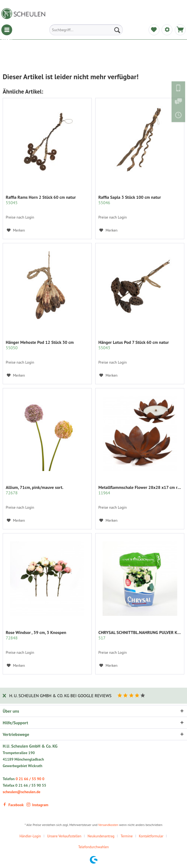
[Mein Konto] (167, 30)
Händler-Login (30, 836)
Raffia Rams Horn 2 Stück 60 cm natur (41, 200)
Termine (127, 836)
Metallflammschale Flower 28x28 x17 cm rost (140, 490)
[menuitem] (7, 30)
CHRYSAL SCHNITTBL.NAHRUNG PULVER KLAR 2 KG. (140, 635)
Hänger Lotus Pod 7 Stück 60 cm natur (133, 345)
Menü (7, 30)
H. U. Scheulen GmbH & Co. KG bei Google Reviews (60, 696)
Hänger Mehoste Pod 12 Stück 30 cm (40, 345)
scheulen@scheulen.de (22, 792)
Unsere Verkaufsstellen (64, 836)
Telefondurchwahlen (94, 847)
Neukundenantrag (101, 836)
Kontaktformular (151, 836)
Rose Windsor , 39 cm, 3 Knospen (36, 635)
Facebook (13, 805)
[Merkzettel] (154, 30)
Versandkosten (108, 825)
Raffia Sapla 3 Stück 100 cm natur (129, 200)
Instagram (37, 805)
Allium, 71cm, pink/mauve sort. (35, 490)
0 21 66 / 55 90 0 (30, 779)
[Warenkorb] (180, 30)
